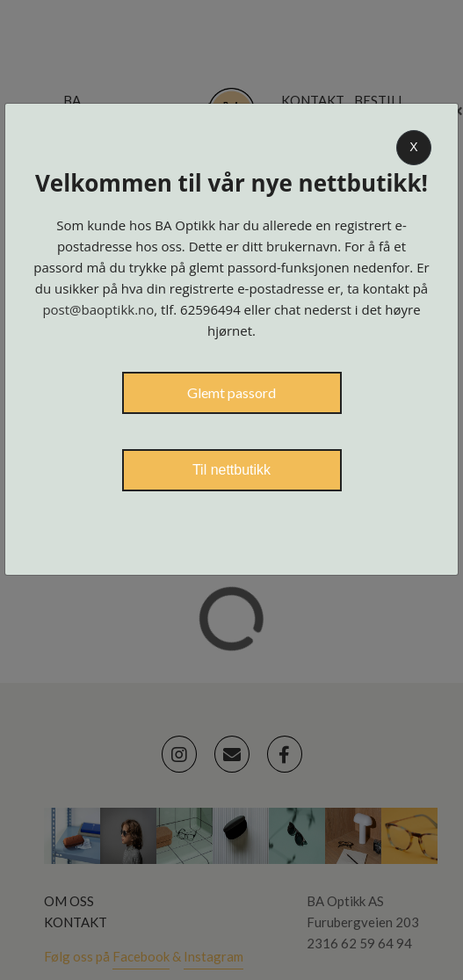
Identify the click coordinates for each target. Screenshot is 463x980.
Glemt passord (231, 392)
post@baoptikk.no (98, 309)
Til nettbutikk (231, 470)
